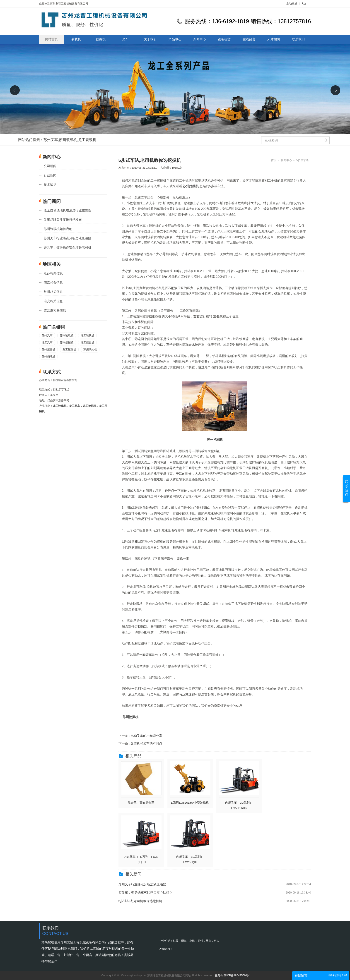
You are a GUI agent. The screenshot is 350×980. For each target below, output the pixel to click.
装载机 (76, 39)
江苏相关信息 (53, 273)
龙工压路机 (69, 350)
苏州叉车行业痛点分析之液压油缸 (68, 238)
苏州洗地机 (90, 350)
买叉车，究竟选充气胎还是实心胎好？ (145, 893)
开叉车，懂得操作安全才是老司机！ (69, 247)
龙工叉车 (47, 343)
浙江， (185, 941)
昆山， (210, 941)
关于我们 (150, 39)
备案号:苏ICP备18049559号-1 (233, 975)
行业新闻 (50, 175)
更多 (217, 941)
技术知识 (50, 184)
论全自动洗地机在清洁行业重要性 (68, 210)
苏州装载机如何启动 (58, 229)
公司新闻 (50, 166)
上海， (193, 941)
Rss (304, 4)
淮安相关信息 (53, 301)
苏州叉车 (51, 140)
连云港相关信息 (55, 310)
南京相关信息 (53, 283)
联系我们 (298, 39)
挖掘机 (101, 39)
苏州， (202, 941)
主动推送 (292, 4)
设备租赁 (224, 39)
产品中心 (175, 39)
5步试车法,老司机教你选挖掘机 (140, 901)
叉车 (126, 39)
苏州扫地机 (48, 357)
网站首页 (51, 39)
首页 (274, 160)
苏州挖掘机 (67, 343)
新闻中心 (200, 39)
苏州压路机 (48, 350)
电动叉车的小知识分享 (146, 736)
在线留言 (249, 39)
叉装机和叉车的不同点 (146, 743)
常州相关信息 (53, 292)
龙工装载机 (87, 140)
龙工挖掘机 (87, 343)
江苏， (177, 941)
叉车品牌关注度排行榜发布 (63, 220)
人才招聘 (274, 39)
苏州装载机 (68, 140)
